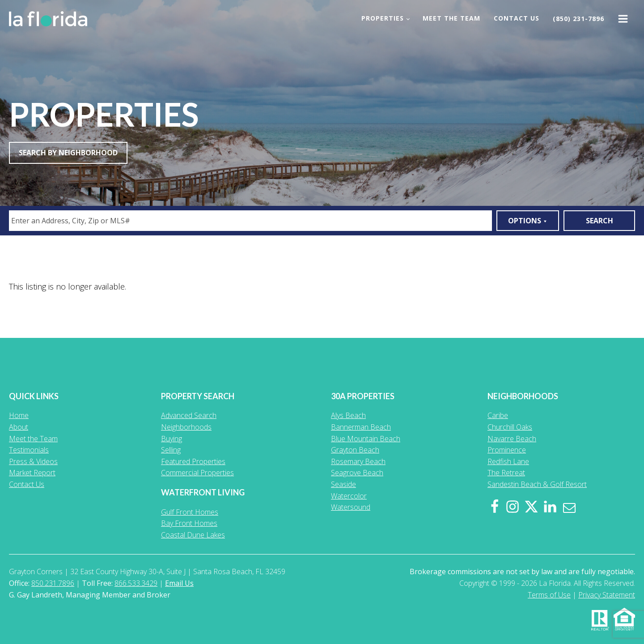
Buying (172, 439)
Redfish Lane (508, 461)
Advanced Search (189, 415)
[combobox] (250, 221)
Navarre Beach (512, 439)
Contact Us (517, 18)
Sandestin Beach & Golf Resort (537, 484)
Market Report (32, 473)
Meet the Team (451, 18)
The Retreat (506, 473)
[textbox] (252, 221)
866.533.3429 (136, 583)
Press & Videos (33, 461)
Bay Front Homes (189, 523)
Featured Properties (193, 461)
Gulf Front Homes (190, 512)
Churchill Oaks (510, 427)
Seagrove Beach (357, 473)
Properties (383, 18)
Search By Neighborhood (68, 153)
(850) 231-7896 (578, 19)
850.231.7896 (53, 583)
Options (528, 221)
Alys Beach (348, 415)
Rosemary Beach (358, 461)
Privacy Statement (607, 595)
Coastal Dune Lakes (193, 535)
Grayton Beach (355, 450)
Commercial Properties (197, 473)
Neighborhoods (186, 427)
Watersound (351, 507)
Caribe (498, 415)
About (19, 427)
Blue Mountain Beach (366, 439)
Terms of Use (549, 595)
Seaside (343, 484)
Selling (171, 450)
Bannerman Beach (361, 427)
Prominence (507, 450)
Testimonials (29, 450)
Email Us (179, 583)
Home (19, 415)
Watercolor (349, 496)
